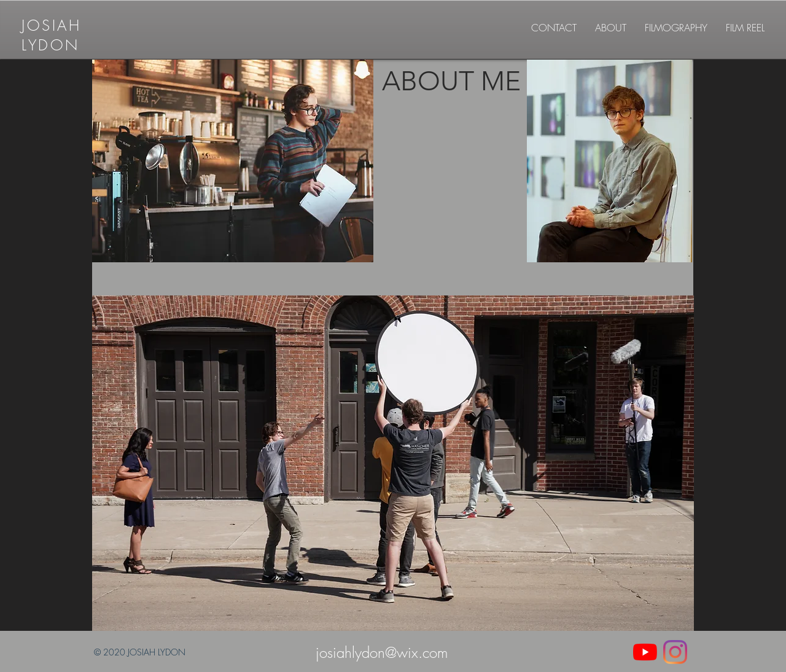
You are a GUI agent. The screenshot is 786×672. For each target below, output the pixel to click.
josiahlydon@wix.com (382, 652)
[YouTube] (645, 652)
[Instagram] (675, 652)
